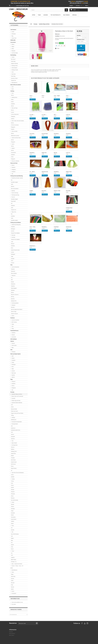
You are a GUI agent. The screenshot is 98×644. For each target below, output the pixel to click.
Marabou (13, 498)
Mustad (12, 504)
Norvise (13, 587)
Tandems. (13, 286)
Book (12, 89)
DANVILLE (13, 428)
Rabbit (12, 538)
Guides (13, 57)
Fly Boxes (13, 318)
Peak (12, 585)
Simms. (12, 123)
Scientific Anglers (14, 220)
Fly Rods (13, 237)
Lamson (13, 231)
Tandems (13, 269)
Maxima (13, 186)
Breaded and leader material (17, 178)
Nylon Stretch (14, 443)
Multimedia (66, 15)
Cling (12, 328)
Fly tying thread (15, 424)
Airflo (12, 184)
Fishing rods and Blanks (16, 222)
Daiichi (12, 515)
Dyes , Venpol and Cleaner (17, 564)
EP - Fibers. (32, 172)
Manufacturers (16, 609)
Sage (12, 256)
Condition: (57, 36)
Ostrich (12, 487)
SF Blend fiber (69, 208)
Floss (13, 526)
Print (58, 48)
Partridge (13, 509)
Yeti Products (13, 30)
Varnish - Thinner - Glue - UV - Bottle (17, 567)
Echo (12, 248)
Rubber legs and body (16, 401)
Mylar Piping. (14, 560)
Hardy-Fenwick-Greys (15, 250)
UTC (12, 405)
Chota (12, 100)
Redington (13, 229)
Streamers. (13, 284)
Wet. (12, 280)
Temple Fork (13, 80)
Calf (12, 536)
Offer (34, 15)
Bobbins (13, 449)
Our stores (14, 604)
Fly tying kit (14, 593)
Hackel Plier (13, 454)
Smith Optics (14, 345)
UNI (12, 426)
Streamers (13, 271)
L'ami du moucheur (15, 320)
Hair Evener (13, 464)
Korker (12, 102)
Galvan (13, 358)
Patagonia (13, 116)
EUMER (13, 477)
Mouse (12, 292)
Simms (12, 95)
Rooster (13, 490)
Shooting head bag (15, 195)
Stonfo (12, 589)
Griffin (12, 581)
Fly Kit (13, 591)
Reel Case (14, 373)
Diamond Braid (14, 409)
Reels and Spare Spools (16, 354)
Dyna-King (13, 576)
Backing (13, 191)
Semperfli (13, 437)
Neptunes (13, 275)
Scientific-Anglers (14, 182)
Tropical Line (14, 210)
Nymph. (13, 282)
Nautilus (13, 375)
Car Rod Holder (15, 53)
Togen (12, 511)
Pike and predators (15, 189)
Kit (12, 470)
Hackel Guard (14, 462)
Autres (13, 316)
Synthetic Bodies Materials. (17, 403)
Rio (12, 180)
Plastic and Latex (14, 411)
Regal (12, 574)
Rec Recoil (13, 59)
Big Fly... (56, 153)
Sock (12, 93)
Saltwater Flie (14, 301)
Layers (13, 144)
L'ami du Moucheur (15, 267)
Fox (12, 543)
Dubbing (13, 417)
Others (13, 44)
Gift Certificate (14, 339)
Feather (13, 479)
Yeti (12, 174)
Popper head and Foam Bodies (17, 413)
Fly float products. (15, 303)
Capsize (13, 119)
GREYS (13, 377)
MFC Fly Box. (14, 322)
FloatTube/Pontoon (14, 331)
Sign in (87, 6)
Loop (12, 242)
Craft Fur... (68, 115)
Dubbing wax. (14, 420)
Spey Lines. (14, 212)
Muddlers (13, 290)
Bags (12, 379)
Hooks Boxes (14, 519)
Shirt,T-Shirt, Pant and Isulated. (18, 121)
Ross (12, 367)
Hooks (13, 502)
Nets (11, 350)
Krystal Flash (45, 134)
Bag (12, 36)
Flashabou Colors (81, 39)
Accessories (13, 42)
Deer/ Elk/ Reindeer (15, 534)
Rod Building (13, 55)
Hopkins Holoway (14, 63)
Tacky (13, 324)
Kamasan (13, 513)
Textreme (13, 439)
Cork (12, 72)
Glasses (12, 341)
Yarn (12, 441)
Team (39, 15)
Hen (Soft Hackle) (15, 500)
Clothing (12, 91)
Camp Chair (14, 38)
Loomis (12, 112)
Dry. (12, 278)
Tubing (12, 415)
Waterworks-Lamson (15, 136)
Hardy (13, 362)
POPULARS (13, 40)
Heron (12, 496)
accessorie (14, 337)
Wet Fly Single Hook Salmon (17, 309)
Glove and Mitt (14, 131)
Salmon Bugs (14, 312)
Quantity (79, 35)
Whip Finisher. (14, 468)
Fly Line (13, 197)
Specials (75, 15)
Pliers (13, 49)
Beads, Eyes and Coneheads (17, 396)
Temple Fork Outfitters (15, 233)
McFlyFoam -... (33, 246)
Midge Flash (69, 172)
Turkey (12, 481)
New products (12, 634)
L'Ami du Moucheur (15, 114)
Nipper (13, 47)
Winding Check (14, 66)
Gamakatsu (13, 517)
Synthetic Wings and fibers (17, 394)
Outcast (13, 335)
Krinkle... (31, 191)
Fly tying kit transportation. (17, 422)
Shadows (13, 305)
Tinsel (13, 551)
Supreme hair (45, 172)
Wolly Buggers (14, 288)
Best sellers (12, 635)
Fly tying (12, 392)
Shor (12, 326)
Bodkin (12, 456)
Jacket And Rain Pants (16, 138)
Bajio (12, 348)
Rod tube (13, 235)
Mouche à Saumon (15, 295)
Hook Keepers (14, 68)
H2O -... (31, 96)
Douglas (13, 259)
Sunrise (13, 579)
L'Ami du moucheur (15, 125)
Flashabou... (56, 134)
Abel (12, 356)
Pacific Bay (13, 61)
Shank (12, 523)
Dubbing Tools (14, 451)
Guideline (13, 104)
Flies (12, 265)
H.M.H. (12, 475)
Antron (12, 407)
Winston (13, 244)
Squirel (12, 545)
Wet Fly (13, 297)
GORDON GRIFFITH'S (16, 430)
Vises (13, 572)
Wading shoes (14, 97)
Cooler (13, 32)
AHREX (13, 521)
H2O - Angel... (57, 96)
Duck (12, 483)
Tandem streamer (14, 314)
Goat (12, 547)
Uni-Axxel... (32, 134)
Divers (12, 466)
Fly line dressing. (15, 193)
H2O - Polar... (33, 227)
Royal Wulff (13, 201)
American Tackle (14, 78)
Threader (13, 458)
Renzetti (13, 583)
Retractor (13, 51)
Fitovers (13, 343)
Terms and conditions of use (17, 602)
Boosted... (44, 191)
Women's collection (15, 161)
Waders (13, 148)
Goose (12, 485)
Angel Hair (44, 153)
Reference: (57, 34)
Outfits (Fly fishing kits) (16, 225)
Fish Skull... (68, 191)
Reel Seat (13, 74)
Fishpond (13, 167)
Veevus (12, 434)
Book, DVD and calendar (16, 85)
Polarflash (56, 227)
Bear (12, 540)
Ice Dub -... (32, 115)
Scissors (13, 447)
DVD (12, 87)
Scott (12, 261)
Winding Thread (15, 70)
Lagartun (13, 557)
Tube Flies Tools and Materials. (18, 473)
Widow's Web (57, 191)
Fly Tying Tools (14, 445)
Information (15, 599)
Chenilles (13, 398)
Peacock (13, 492)
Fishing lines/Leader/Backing (17, 176)
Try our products (55, 15)
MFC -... (55, 115)
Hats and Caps (14, 108)
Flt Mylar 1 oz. (14, 562)
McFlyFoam (69, 227)
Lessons (46, 15)
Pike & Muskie (14, 273)
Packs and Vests (14, 163)
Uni (12, 528)
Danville (13, 530)
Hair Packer (13, 460)
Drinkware (13, 34)
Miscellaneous (14, 83)
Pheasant (13, 494)
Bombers (13, 299)
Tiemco (12, 507)
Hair (12, 532)
